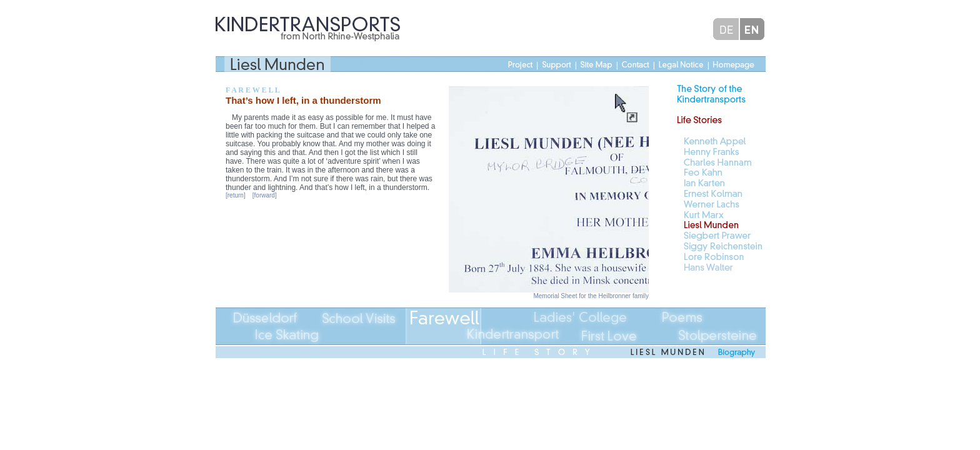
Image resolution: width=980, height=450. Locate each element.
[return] (236, 195)
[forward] (265, 195)
